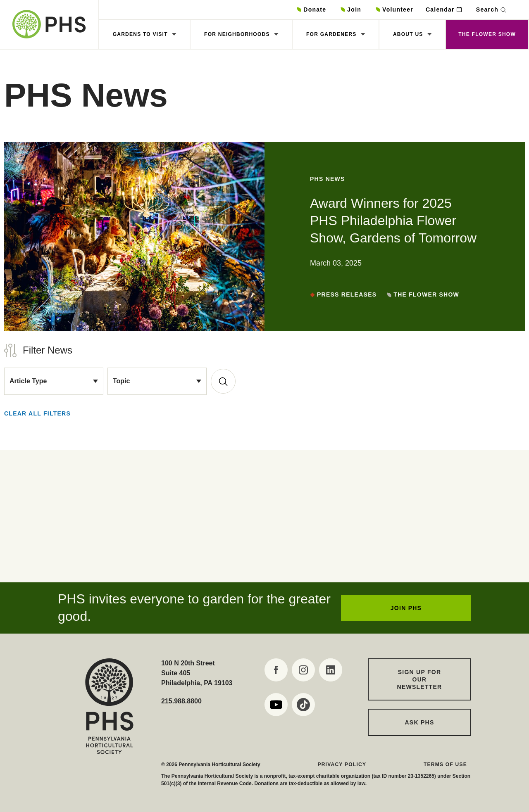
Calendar (440, 9)
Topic (121, 381)
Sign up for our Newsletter (420, 679)
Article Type (28, 381)
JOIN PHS (406, 608)
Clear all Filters (37, 413)
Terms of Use (445, 765)
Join (354, 9)
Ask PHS (420, 722)
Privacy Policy (342, 765)
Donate (315, 9)
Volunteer (398, 9)
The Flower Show (487, 34)
